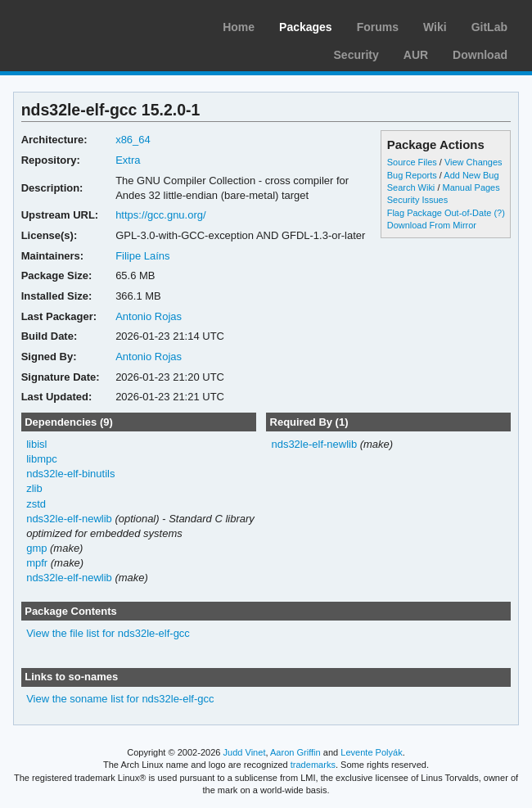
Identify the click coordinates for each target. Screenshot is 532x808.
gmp (36, 548)
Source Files (412, 162)
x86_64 (133, 140)
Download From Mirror (432, 225)
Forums (378, 27)
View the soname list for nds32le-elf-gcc (120, 699)
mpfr (37, 563)
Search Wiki (411, 187)
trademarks (313, 765)
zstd (36, 504)
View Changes (473, 162)
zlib (34, 488)
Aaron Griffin (295, 752)
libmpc (42, 459)
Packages (306, 27)
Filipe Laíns (142, 256)
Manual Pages (471, 187)
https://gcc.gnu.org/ (160, 215)
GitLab (489, 27)
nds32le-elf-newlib (69, 519)
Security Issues (417, 200)
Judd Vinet (245, 752)
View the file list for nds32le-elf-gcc (108, 633)
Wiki (435, 27)
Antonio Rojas (149, 316)
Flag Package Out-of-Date (440, 213)
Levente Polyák (371, 752)
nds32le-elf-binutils (70, 474)
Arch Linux (90, 25)
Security (356, 55)
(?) (499, 213)
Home (239, 27)
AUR (416, 55)
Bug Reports (412, 175)
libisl (36, 444)
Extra (128, 160)
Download (480, 55)
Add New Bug (471, 175)
